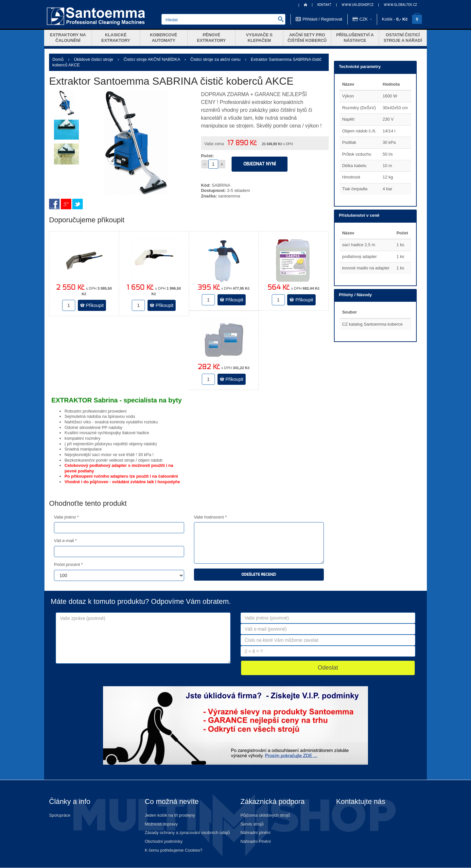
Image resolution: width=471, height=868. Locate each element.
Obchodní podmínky (164, 841)
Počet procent (68, 564)
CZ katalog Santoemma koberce (372, 324)
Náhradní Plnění (256, 841)
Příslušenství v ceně (359, 215)
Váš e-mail (65, 541)
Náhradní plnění (255, 833)
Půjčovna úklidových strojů (265, 815)
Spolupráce (60, 815)
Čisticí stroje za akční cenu (215, 59)
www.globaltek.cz (400, 5)
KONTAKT (324, 5)
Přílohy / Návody (355, 295)
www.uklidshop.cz (358, 5)
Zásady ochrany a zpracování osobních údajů (187, 833)
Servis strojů (252, 824)
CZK (362, 19)
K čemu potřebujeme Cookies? (174, 850)
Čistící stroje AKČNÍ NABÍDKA (152, 59)
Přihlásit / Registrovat (319, 19)
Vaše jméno (66, 517)
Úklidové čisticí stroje (94, 59)
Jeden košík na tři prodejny (170, 815)
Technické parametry (360, 67)
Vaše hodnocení (210, 517)
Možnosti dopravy (161, 824)
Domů (58, 59)
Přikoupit (92, 305)
